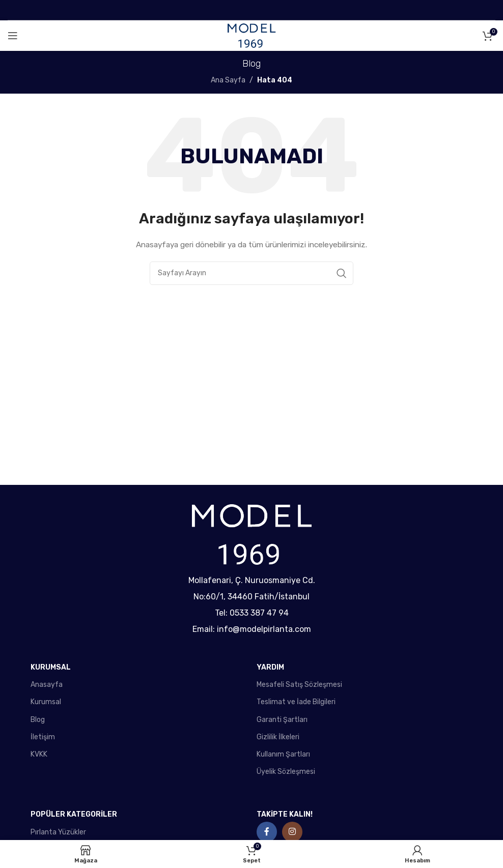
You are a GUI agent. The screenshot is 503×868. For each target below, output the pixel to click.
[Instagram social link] (292, 832)
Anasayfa (47, 685)
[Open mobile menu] (13, 36)
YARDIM (270, 667)
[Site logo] (251, 35)
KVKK (39, 754)
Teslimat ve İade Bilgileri (296, 702)
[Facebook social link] (267, 832)
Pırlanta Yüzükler (58, 832)
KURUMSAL (51, 667)
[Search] (251, 273)
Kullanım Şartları (283, 754)
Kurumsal (46, 702)
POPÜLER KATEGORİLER (74, 814)
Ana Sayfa (228, 80)
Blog (38, 720)
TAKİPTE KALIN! (285, 814)
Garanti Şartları (282, 720)
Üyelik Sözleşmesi (286, 772)
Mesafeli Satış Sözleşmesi (299, 685)
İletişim (43, 737)
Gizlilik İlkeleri (278, 737)
